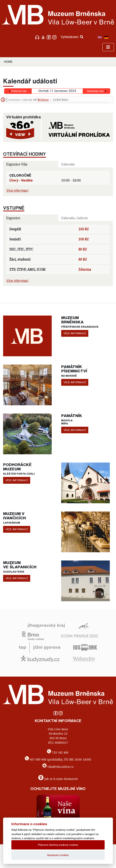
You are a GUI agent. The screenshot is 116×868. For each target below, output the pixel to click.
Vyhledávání (72, 37)
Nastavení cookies (58, 855)
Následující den (96, 91)
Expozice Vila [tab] (17, 164)
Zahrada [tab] (68, 164)
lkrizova (43, 100)
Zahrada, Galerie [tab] (75, 218)
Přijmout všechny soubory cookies (58, 845)
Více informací (17, 190)
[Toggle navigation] (108, 47)
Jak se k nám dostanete (61, 779)
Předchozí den (19, 91)
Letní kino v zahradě (20, 100)
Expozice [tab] (13, 218)
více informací (75, 333)
